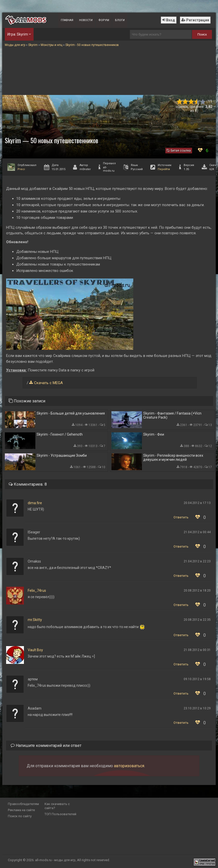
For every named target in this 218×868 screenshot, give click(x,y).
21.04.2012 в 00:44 (197, 532)
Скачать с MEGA (48, 383)
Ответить (181, 517)
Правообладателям (23, 804)
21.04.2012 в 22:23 (197, 561)
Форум (104, 20)
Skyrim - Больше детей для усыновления (71, 413)
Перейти (164, 169)
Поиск (202, 34)
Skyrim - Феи (154, 434)
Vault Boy (35, 650)
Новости (86, 20)
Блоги (120, 20)
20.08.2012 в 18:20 (197, 591)
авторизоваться (129, 766)
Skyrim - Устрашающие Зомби (62, 455)
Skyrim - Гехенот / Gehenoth (60, 434)
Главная (67, 20)
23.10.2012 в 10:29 (197, 708)
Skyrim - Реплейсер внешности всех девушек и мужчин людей (173, 457)
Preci (21, 169)
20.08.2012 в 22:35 (197, 620)
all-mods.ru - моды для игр (55, 860)
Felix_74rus (37, 591)
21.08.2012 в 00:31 (197, 650)
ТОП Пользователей (60, 814)
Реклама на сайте (21, 810)
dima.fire (35, 503)
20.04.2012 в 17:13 (197, 503)
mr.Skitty (35, 620)
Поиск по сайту (20, 816)
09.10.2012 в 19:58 (197, 679)
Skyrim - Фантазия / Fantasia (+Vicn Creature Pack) (172, 415)
